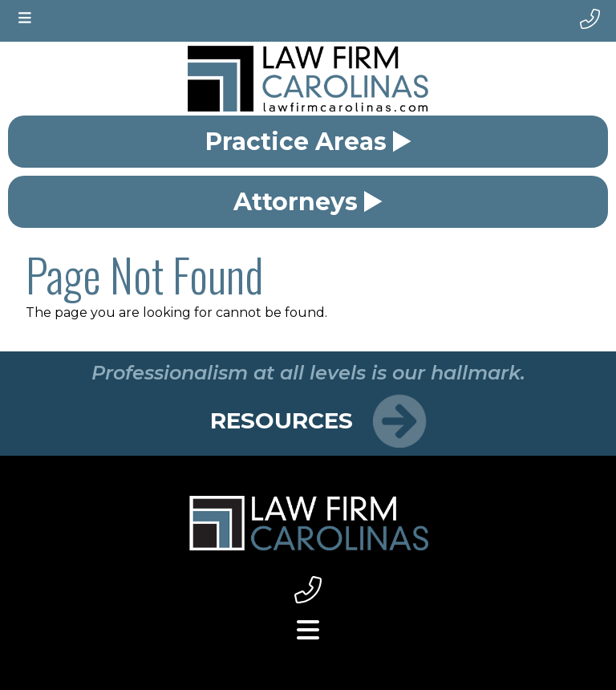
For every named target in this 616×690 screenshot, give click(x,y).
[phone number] (590, 19)
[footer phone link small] (308, 591)
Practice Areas (308, 142)
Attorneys (308, 202)
